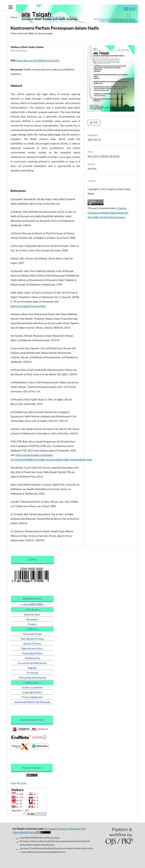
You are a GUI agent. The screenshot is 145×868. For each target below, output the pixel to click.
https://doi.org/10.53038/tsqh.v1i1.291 (38, 60)
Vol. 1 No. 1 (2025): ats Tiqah (50, 17)
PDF (95, 123)
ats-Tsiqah (55, 838)
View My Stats (19, 783)
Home (14, 17)
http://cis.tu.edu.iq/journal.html (28, 306)
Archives (26, 17)
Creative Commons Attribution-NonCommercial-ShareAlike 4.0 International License (108, 213)
